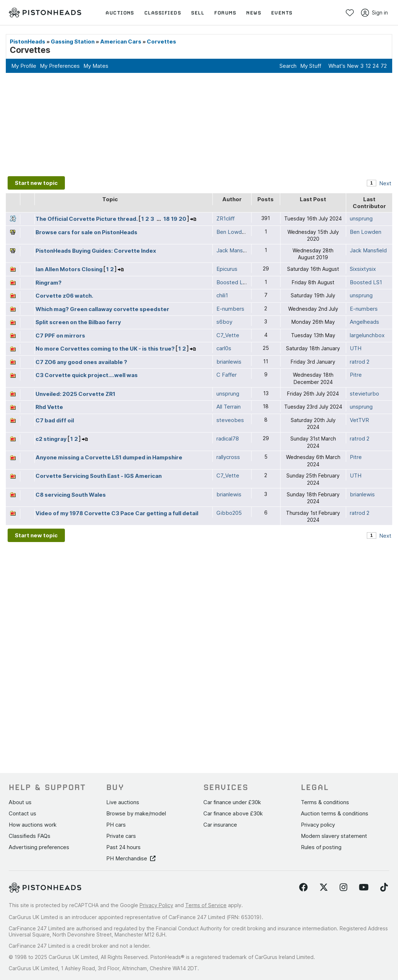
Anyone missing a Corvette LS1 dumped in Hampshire (109, 457)
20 (183, 219)
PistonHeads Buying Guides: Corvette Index (96, 251)
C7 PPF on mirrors (60, 336)
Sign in (374, 13)
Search (288, 66)
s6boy (224, 322)
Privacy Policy (156, 905)
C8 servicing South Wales (71, 495)
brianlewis (229, 362)
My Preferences (60, 66)
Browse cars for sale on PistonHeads (86, 232)
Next (385, 183)
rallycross (228, 457)
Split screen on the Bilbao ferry (78, 322)
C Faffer (227, 375)
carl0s (224, 348)
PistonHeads (28, 42)
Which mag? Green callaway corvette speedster (102, 309)
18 (167, 219)
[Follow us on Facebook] (303, 888)
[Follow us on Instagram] (343, 888)
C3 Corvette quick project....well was (87, 375)
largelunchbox (367, 335)
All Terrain (229, 407)
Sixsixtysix (363, 269)
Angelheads (364, 322)
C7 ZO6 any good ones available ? (81, 362)
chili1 (222, 295)
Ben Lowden (366, 232)
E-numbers (364, 309)
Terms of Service (206, 905)
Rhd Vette (49, 407)
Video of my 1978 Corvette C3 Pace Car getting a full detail (117, 513)
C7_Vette (228, 335)
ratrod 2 (360, 362)
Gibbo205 (229, 513)
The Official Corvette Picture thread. (87, 219)
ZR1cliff (225, 218)
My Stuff (311, 66)
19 (174, 219)
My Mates (96, 66)
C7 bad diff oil (55, 420)
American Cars (121, 42)
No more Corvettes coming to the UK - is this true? (105, 349)
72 (384, 66)
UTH (356, 348)
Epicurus (227, 269)
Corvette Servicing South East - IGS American (99, 476)
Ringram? (49, 283)
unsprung (361, 218)
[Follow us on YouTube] (364, 888)
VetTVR (359, 420)
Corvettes (161, 42)
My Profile (24, 66)
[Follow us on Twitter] (324, 888)
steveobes (230, 420)
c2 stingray (51, 439)
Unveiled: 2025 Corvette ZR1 (75, 394)
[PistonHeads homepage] (45, 13)
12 (368, 66)
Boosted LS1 (366, 282)
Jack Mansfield (368, 250)
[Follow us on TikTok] (384, 888)
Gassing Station (73, 42)
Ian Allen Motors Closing (69, 269)
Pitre (356, 375)
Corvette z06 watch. (64, 296)
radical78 (228, 439)
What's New (343, 66)
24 (376, 66)
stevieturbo (364, 394)
